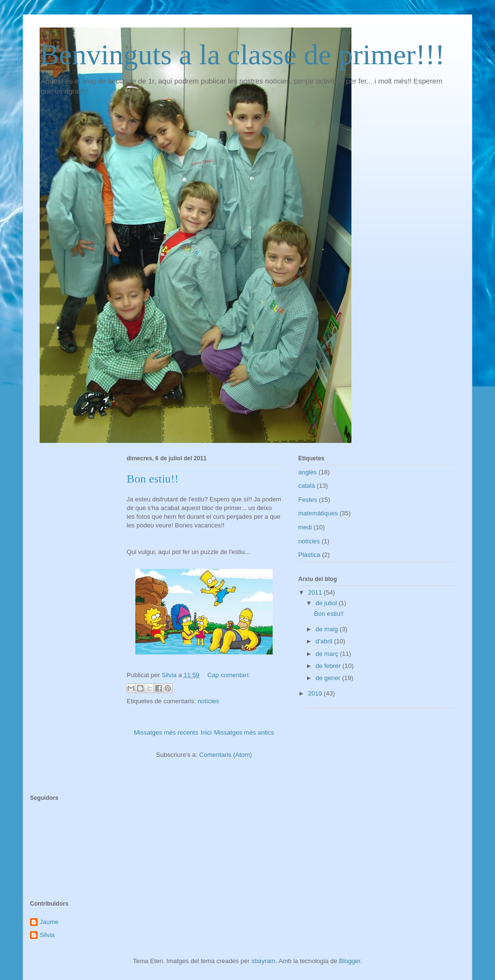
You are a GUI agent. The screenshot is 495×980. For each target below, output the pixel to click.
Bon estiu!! (153, 479)
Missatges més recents (166, 732)
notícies (209, 701)
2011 (316, 592)
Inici (206, 732)
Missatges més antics (244, 732)
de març (328, 654)
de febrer (329, 666)
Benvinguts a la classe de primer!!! (242, 55)
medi (305, 527)
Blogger (349, 961)
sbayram (263, 961)
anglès (307, 472)
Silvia (47, 935)
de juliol (327, 603)
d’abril (325, 641)
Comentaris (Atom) (226, 755)
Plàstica (309, 555)
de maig (328, 629)
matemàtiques (318, 513)
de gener (329, 678)
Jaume (49, 922)
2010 (316, 693)
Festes (308, 500)
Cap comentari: (229, 675)
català (307, 486)
